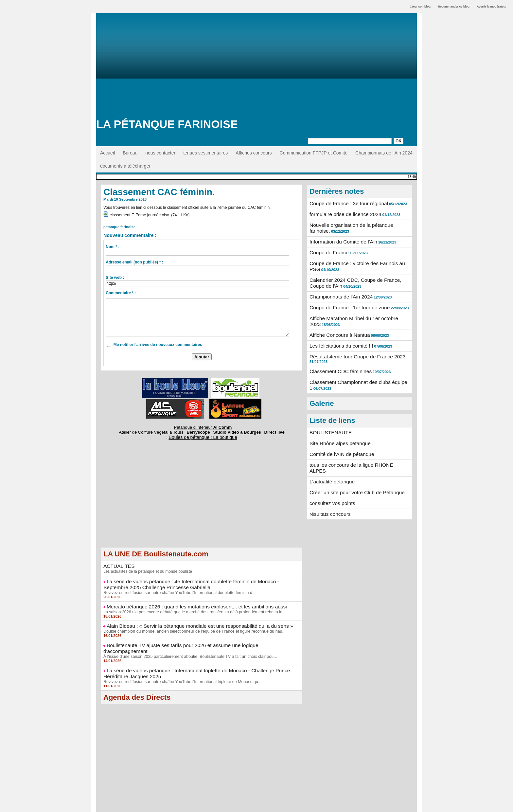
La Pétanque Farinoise (167, 124)
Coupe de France (327, 248)
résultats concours (328, 485)
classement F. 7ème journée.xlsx (138, 214)
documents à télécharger (125, 166)
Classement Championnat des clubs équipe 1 (356, 366)
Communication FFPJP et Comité (314, 153)
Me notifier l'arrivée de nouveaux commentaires (158, 343)
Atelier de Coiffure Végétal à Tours (158, 429)
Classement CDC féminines (338, 356)
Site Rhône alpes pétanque (337, 424)
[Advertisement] (256, 69)
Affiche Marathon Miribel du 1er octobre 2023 (355, 308)
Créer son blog (420, 7)
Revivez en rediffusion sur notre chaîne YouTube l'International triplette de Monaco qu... (179, 666)
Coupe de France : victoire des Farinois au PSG (358, 258)
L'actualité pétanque (330, 455)
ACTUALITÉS (117, 562)
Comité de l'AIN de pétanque (339, 434)
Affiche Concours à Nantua (337, 322)
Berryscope (199, 429)
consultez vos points (330, 475)
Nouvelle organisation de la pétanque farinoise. (357, 224)
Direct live (264, 429)
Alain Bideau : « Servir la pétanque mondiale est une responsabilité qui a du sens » (191, 619)
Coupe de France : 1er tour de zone (346, 298)
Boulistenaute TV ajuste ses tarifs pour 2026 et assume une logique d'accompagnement (196, 638)
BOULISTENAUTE (329, 414)
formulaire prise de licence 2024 (342, 213)
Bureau (130, 153)
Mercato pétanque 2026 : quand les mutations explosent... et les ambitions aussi (188, 600)
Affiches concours (254, 153)
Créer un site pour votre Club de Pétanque (353, 465)
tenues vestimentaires (205, 153)
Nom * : (113, 245)
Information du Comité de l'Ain (340, 238)
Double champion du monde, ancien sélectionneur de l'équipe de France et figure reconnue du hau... (191, 624)
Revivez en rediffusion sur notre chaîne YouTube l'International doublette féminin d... (177, 586)
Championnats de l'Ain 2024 (384, 153)
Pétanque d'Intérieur (203, 425)
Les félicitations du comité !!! (338, 332)
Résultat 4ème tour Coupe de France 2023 (353, 342)
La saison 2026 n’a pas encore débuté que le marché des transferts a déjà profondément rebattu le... (191, 605)
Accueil (107, 153)
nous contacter (160, 153)
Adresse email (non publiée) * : (134, 260)
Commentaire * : (121, 291)
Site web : (115, 276)
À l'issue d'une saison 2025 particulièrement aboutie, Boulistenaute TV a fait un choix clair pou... (187, 642)
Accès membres (256, 805)
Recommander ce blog (454, 7)
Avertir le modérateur (492, 7)
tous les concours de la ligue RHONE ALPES (355, 444)
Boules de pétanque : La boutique (203, 433)
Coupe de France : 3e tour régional (345, 203)
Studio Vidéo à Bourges (232, 429)
